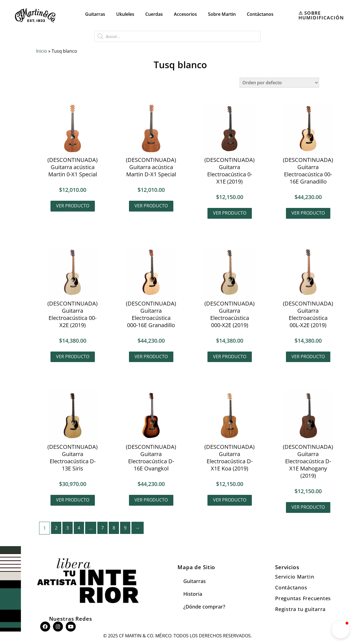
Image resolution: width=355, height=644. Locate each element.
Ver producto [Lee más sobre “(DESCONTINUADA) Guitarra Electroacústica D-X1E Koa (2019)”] (230, 500)
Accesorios (185, 14)
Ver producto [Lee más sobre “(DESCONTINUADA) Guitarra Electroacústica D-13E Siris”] (73, 500)
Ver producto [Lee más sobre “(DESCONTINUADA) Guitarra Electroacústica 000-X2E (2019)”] (230, 357)
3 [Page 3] (68, 528)
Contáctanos (260, 14)
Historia (193, 594)
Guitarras (95, 14)
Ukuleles (125, 14)
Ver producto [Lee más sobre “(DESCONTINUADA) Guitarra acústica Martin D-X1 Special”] (151, 206)
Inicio (42, 51)
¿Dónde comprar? (204, 607)
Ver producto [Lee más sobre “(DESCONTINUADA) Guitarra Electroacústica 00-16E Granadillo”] (308, 213)
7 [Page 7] (102, 528)
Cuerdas (154, 14)
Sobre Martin (222, 14)
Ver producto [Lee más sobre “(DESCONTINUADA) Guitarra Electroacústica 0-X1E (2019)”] (230, 213)
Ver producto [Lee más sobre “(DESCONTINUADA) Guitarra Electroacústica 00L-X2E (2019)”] (308, 357)
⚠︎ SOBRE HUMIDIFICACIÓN (321, 15)
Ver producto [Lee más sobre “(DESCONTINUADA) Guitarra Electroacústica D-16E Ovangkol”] (151, 500)
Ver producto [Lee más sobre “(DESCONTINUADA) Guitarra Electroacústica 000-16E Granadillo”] (151, 357)
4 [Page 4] (79, 528)
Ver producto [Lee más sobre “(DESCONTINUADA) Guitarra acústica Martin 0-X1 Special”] (73, 206)
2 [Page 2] (56, 528)
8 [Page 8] (114, 528)
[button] (341, 630)
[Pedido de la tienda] (279, 83)
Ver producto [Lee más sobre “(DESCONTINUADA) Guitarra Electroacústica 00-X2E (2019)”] (73, 357)
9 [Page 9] (125, 528)
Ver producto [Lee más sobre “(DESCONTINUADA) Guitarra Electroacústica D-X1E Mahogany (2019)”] (308, 507)
